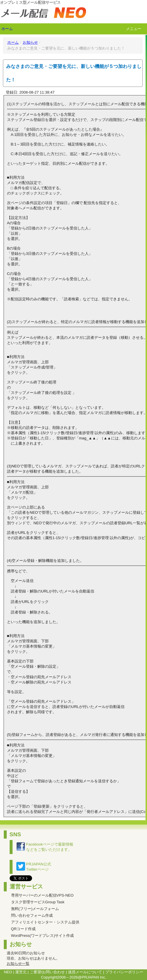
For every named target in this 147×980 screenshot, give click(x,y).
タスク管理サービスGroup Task (38, 902)
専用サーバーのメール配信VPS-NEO (42, 895)
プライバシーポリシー (124, 972)
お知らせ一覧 (18, 964)
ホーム (7, 29)
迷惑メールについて (85, 972)
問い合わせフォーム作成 (32, 915)
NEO (8, 972)
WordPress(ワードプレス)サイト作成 (43, 936)
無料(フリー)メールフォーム (35, 909)
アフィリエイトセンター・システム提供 (45, 922)
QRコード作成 (23, 929)
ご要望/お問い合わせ (47, 972)
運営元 (21, 972)
